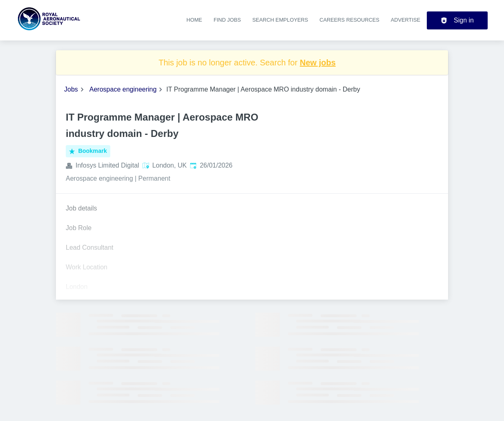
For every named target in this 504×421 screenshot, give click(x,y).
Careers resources (349, 20)
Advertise (406, 20)
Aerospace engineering (123, 89)
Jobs (71, 89)
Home (194, 20)
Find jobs (227, 20)
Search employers (280, 20)
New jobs (318, 63)
